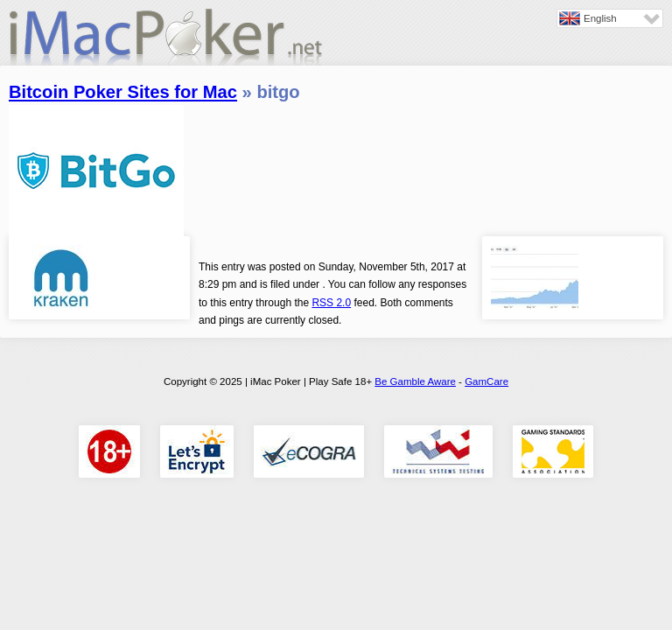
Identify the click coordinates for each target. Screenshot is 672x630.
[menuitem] (610, 18)
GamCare (486, 381)
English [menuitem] (600, 18)
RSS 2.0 (331, 303)
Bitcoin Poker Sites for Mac (123, 92)
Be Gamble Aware (415, 381)
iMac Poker (166, 42)
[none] (610, 18)
